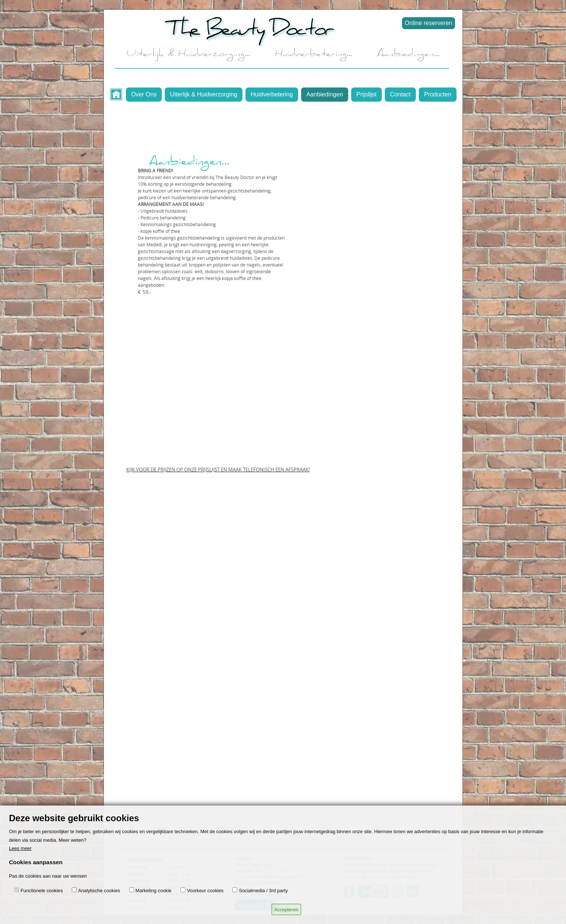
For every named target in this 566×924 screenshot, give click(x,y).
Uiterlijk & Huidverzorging (204, 94)
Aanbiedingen (325, 94)
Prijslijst (366, 94)
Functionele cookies (42, 891)
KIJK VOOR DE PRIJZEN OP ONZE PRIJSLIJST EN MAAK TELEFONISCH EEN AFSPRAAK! (218, 469)
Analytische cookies (99, 891)
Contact (400, 94)
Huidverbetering (272, 94)
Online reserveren (428, 23)
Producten (438, 94)
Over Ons (144, 94)
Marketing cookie (154, 891)
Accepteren (286, 910)
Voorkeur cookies (205, 891)
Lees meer (20, 848)
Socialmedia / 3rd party (263, 891)
